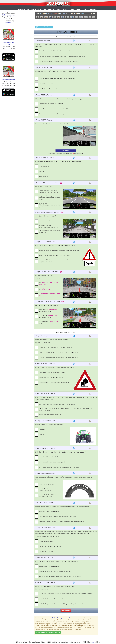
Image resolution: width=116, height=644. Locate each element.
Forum (85, 9)
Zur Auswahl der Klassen (44, 27)
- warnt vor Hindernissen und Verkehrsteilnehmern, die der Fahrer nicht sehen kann (66, 594)
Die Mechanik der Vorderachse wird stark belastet (55, 571)
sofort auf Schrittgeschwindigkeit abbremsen (49, 232)
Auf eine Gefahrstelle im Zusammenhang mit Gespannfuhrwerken (53, 261)
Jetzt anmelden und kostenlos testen (48, 632)
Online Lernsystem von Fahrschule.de (66, 618)
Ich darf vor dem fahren (48, 322)
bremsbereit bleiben (45, 221)
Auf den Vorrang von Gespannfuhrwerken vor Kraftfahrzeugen (59, 250)
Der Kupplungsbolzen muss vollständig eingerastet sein (57, 404)
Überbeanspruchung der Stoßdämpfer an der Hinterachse (58, 517)
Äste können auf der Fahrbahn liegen (51, 377)
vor (50, 295)
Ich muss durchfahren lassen (48, 311)
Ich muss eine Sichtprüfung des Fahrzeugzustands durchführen (59, 467)
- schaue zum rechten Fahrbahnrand (51, 546)
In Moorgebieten (44, 166)
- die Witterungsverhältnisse (48, 84)
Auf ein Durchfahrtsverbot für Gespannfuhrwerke (55, 256)
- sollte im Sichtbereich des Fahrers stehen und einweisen (57, 599)
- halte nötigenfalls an (46, 541)
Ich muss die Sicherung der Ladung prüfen (53, 462)
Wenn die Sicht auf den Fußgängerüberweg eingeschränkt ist (59, 61)
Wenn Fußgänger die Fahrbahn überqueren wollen (55, 51)
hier (92, 642)
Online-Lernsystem (9, 15)
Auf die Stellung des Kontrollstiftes (50, 415)
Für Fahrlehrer (49, 9)
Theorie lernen (62, 9)
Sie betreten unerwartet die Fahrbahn (51, 104)
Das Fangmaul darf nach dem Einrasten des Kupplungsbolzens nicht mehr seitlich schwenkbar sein (65, 409)
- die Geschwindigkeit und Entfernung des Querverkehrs (57, 79)
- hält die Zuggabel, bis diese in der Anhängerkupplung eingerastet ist (61, 604)
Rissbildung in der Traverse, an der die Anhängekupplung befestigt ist (61, 522)
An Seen (41, 171)
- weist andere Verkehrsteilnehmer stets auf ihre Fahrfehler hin (59, 357)
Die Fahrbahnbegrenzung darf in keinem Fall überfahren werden (49, 191)
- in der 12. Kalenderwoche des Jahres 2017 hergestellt (49, 495)
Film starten (66, 150)
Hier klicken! (9, 23)
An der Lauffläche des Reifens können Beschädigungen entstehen (60, 576)
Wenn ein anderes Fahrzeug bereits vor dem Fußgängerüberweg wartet (62, 56)
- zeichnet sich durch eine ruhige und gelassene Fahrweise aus (59, 352)
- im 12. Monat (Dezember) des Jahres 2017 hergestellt (49, 490)
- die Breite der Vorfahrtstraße (48, 89)
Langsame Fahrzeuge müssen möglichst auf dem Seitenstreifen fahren (50, 198)
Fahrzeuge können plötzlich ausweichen (52, 372)
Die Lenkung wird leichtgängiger (49, 566)
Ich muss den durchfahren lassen (48, 316)
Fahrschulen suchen (35, 9)
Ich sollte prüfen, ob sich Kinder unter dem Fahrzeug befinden (59, 457)
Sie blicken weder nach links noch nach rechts (54, 109)
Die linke (42, 435)
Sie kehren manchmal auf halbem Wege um (53, 114)
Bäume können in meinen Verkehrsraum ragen (54, 382)
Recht (78, 9)
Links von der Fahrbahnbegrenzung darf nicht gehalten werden (49, 205)
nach (48, 283)
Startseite (22, 9)
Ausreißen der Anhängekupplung (50, 511)
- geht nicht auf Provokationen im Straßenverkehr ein (56, 347)
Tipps (72, 9)
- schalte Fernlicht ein (46, 551)
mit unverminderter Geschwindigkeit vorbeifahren (48, 226)
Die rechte (42, 429)
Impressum (94, 9)
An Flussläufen (44, 176)
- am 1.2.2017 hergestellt (46, 484)
